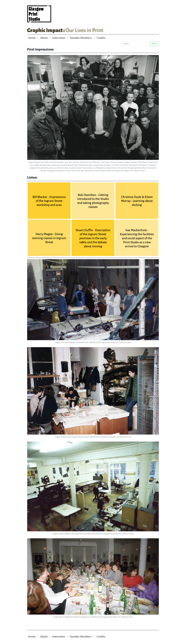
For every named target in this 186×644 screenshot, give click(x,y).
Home (32, 38)
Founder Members (81, 38)
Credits (101, 38)
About (44, 38)
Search (154, 44)
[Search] (135, 44)
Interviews (59, 38)
